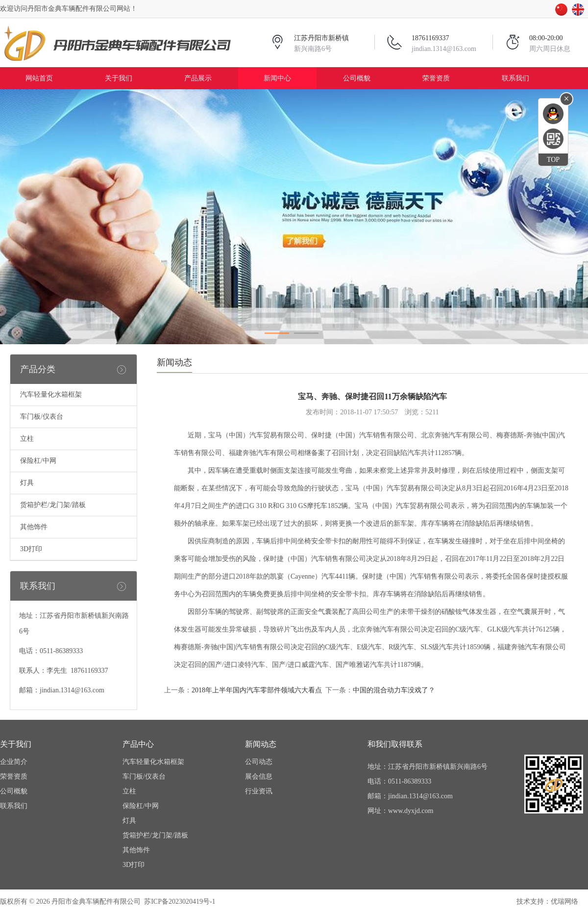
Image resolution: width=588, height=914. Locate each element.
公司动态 (259, 762)
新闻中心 (277, 78)
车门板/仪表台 (42, 417)
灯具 (27, 483)
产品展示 (198, 78)
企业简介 (14, 762)
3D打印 (31, 549)
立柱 (27, 439)
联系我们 (515, 78)
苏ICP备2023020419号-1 (180, 901)
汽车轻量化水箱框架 (51, 394)
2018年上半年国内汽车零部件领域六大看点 (257, 690)
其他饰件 (34, 527)
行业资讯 (259, 791)
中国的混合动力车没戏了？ (394, 690)
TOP (553, 160)
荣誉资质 (436, 78)
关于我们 (119, 78)
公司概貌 (357, 78)
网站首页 (39, 78)
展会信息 (259, 776)
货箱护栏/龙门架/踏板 (53, 505)
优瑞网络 (564, 901)
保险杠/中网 (38, 461)
